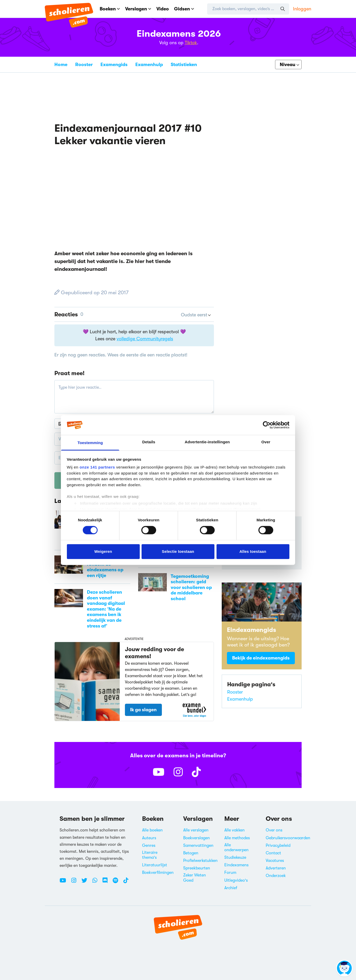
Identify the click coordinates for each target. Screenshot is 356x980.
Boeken (110, 9)
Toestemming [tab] (90, 443)
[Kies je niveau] (288, 65)
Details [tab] (149, 442)
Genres (149, 846)
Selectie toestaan (178, 551)
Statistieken (184, 65)
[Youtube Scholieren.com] (65, 882)
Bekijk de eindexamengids (261, 658)
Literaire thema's (150, 855)
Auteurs (149, 838)
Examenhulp (149, 65)
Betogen (191, 853)
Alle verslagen (196, 830)
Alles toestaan (253, 551)
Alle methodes (237, 838)
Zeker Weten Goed (195, 878)
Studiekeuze (235, 857)
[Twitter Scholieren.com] (86, 882)
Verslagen (138, 9)
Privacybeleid (278, 846)
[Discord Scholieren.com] (107, 882)
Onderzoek (276, 876)
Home (61, 65)
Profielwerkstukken (200, 861)
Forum (230, 873)
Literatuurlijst (155, 865)
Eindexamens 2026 (179, 34)
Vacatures (275, 861)
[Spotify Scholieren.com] (117, 882)
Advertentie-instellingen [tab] (207, 442)
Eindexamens (236, 865)
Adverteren (276, 868)
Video (163, 9)
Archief (231, 888)
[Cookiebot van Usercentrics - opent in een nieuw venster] (267, 425)
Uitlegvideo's (236, 880)
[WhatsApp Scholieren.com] (97, 882)
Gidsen (184, 9)
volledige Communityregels (145, 339)
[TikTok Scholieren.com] (126, 882)
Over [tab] (266, 442)
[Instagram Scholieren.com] (76, 882)
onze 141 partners (97, 467)
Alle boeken (152, 830)
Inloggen (302, 9)
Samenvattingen (198, 846)
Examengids (114, 65)
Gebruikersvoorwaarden (288, 838)
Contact (273, 853)
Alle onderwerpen (236, 847)
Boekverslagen (196, 838)
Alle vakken (234, 830)
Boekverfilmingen (158, 873)
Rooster (84, 65)
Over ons (274, 830)
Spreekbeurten (197, 868)
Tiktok (191, 43)
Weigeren (103, 551)
